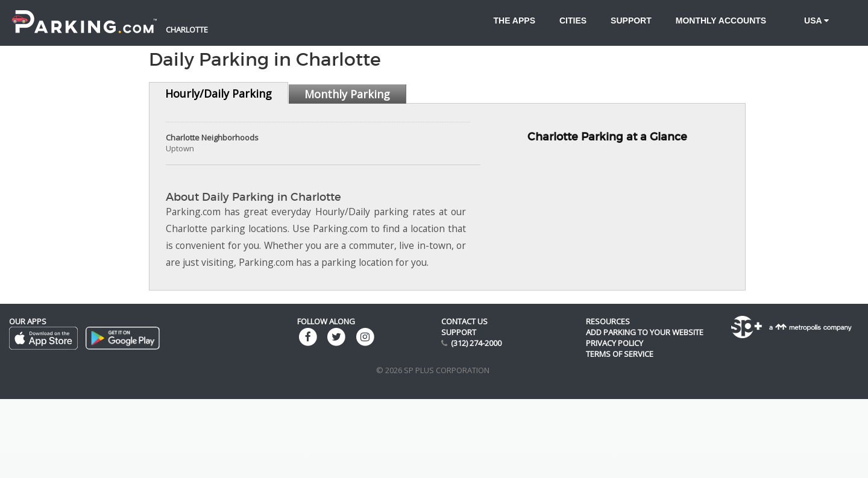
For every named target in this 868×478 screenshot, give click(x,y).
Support (631, 20)
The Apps (514, 20)
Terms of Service (620, 354)
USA (810, 20)
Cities (573, 20)
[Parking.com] (84, 15)
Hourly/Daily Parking (219, 93)
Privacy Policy (615, 343)
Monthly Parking (347, 94)
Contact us (464, 321)
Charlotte (187, 30)
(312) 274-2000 (476, 343)
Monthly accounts (721, 20)
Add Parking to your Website (645, 332)
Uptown (180, 148)
